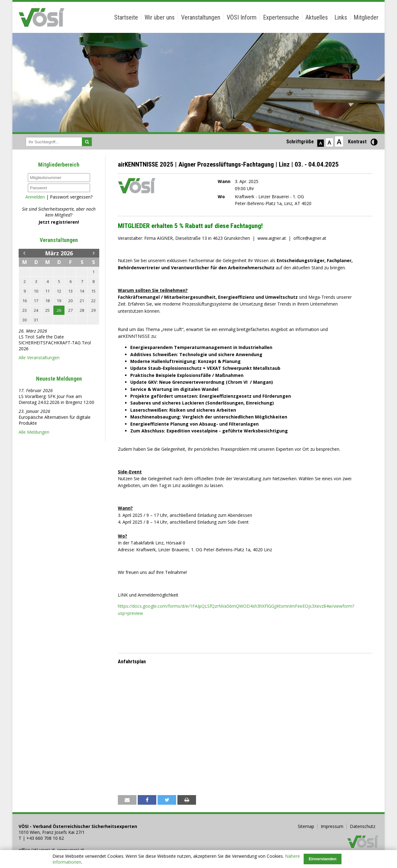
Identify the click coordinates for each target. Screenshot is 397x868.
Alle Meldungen (34, 432)
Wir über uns (160, 17)
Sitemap (306, 826)
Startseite (126, 17)
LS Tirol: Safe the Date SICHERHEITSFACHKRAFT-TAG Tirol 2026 (55, 343)
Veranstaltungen (201, 17)
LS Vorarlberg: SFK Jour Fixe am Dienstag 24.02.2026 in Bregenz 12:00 (56, 399)
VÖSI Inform (242, 17)
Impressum (332, 826)
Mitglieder (366, 17)
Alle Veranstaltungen (39, 358)
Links (341, 17)
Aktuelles (317, 17)
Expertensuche (281, 17)
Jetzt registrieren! (59, 222)
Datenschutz (363, 826)
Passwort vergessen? (71, 197)
